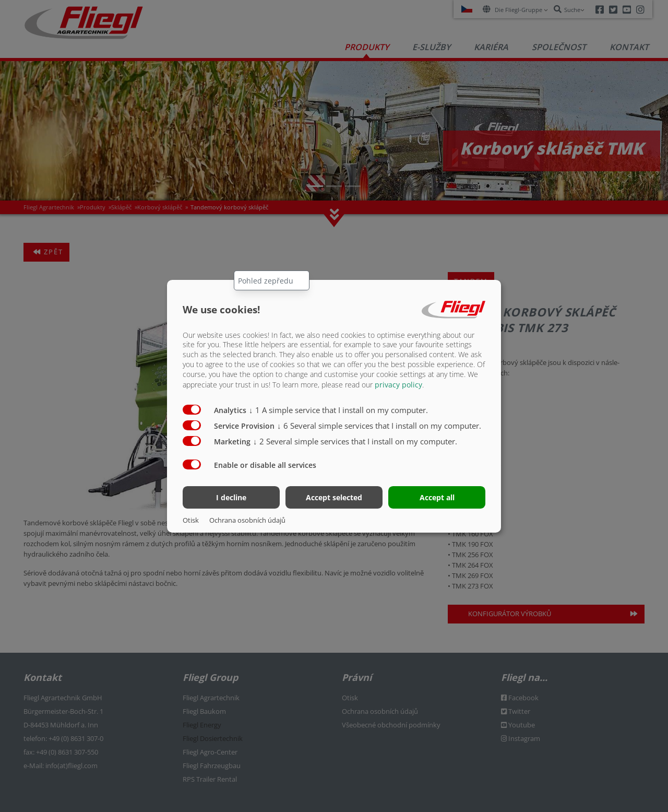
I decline (231, 497)
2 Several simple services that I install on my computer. (355, 441)
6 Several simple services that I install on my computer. (379, 426)
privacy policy (398, 385)
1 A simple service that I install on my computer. (338, 410)
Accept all (437, 497)
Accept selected (334, 497)
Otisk (191, 520)
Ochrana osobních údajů (247, 520)
